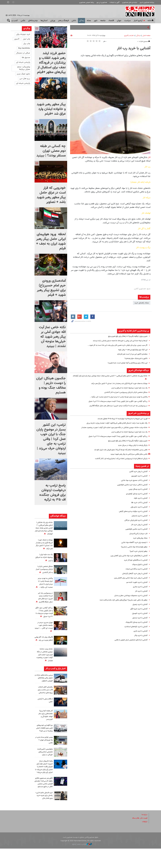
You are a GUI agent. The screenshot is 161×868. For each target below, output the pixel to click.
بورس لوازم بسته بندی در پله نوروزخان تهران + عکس (44, 754)
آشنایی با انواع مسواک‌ (139, 565)
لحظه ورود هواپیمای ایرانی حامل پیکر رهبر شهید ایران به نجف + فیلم (51, 241)
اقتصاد (111, 21)
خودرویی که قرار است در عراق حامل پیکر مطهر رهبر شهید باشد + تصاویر (51, 195)
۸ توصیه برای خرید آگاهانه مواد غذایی (133, 542)
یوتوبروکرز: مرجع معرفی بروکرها (24, 68)
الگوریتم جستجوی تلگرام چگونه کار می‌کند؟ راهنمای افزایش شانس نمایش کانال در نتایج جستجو (44, 800)
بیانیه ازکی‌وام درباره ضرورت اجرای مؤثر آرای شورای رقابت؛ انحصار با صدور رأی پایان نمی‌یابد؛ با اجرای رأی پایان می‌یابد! (44, 782)
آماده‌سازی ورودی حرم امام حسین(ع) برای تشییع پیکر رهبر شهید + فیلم (51, 288)
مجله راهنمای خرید (142, 303)
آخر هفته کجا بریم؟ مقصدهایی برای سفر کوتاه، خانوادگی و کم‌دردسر (45, 726)
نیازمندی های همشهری (130, 2)
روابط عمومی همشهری (87, 2)
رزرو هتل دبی (25, 79)
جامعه (103, 21)
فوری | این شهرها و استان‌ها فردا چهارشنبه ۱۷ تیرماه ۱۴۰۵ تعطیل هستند (120, 419)
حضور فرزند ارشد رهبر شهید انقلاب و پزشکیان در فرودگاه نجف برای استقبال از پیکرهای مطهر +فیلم (51, 63)
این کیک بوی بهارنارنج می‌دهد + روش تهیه (131, 350)
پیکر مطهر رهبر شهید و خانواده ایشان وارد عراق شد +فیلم (51, 109)
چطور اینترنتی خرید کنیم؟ (138, 551)
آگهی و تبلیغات (115, 2)
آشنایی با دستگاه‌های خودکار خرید (135, 560)
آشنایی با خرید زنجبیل (139, 604)
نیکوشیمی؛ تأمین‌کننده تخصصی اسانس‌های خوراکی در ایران (44, 766)
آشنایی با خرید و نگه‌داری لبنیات (135, 569)
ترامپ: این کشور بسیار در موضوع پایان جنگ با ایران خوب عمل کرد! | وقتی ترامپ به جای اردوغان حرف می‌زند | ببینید (51, 439)
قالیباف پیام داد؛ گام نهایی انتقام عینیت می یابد (44, 651)
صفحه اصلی (146, 36)
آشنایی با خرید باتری (140, 631)
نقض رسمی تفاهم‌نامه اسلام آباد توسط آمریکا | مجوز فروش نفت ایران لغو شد (118, 450)
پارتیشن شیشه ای (23, 62)
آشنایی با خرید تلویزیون (139, 476)
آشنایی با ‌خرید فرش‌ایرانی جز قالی (135, 520)
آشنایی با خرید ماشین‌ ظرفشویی (135, 529)
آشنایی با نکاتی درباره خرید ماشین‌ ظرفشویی (131, 485)
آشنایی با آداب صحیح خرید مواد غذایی (133, 480)
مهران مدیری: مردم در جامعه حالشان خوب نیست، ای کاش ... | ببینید (44, 638)
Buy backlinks (24, 48)
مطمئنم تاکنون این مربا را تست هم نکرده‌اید (131, 354)
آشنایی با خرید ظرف (140, 498)
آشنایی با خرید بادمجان (139, 516)
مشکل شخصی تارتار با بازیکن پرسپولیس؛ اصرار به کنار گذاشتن (124, 392)
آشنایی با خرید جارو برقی (138, 507)
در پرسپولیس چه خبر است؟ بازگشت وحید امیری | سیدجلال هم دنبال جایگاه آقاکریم (116, 406)
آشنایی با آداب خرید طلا (139, 503)
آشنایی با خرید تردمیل (139, 618)
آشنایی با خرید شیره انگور (138, 609)
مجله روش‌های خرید (140, 538)
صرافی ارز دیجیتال (23, 53)
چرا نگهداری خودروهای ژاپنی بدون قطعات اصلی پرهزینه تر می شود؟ (44, 741)
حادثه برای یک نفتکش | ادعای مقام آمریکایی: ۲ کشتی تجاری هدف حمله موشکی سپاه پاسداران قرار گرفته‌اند (44, 528)
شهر (96, 21)
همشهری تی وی (102, 2)
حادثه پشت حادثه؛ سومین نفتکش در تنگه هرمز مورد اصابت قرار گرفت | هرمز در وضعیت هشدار (111, 428)
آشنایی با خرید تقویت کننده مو (136, 582)
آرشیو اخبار (138, 21)
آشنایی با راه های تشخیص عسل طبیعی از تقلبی (129, 640)
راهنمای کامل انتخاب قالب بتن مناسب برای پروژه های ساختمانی (44, 701)
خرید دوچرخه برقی (23, 34)
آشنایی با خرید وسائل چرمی (137, 489)
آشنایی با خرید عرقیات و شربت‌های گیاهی (132, 511)
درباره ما (144, 834)
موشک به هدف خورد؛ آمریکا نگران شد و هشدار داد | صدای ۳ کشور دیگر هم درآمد (116, 384)
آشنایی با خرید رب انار (134, 48)
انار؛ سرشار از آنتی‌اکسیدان (138, 534)
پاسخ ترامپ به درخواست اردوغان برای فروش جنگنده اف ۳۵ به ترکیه (53, 493)
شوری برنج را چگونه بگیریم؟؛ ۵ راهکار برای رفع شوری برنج (125, 336)
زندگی (81, 21)
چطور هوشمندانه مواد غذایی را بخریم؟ (133, 547)
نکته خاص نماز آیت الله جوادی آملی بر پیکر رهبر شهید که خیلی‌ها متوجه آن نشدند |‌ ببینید (52, 337)
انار (149, 157)
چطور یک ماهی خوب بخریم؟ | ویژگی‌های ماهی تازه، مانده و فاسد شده (121, 600)
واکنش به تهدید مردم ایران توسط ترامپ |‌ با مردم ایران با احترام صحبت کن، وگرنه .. (115, 397)
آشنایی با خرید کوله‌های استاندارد (135, 627)
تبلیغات (144, 841)
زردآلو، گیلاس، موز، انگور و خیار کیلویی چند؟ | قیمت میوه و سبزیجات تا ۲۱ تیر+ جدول (115, 401)
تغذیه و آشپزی (129, 36)
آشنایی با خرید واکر (140, 635)
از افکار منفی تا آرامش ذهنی (44, 712)
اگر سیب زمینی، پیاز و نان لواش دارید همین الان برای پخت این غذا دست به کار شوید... (114, 345)
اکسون (17, 39)
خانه (151, 21)
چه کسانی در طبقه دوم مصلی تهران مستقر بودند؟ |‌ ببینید (51, 151)
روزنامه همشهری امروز (147, 2)
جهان (119, 21)
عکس (23, 21)
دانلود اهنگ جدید (23, 74)
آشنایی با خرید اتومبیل (139, 613)
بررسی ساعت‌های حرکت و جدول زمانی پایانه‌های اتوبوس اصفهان (44, 689)
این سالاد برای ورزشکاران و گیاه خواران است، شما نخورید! (125, 363)
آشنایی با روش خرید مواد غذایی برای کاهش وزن (129, 578)
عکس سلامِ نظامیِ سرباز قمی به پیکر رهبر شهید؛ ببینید (126, 454)
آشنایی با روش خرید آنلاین (137, 472)
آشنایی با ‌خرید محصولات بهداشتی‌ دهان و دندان (129, 596)
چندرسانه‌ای (33, 21)
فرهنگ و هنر (63, 21)
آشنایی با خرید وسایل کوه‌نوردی (136, 494)
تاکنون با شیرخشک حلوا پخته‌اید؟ (135, 359)
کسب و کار (13, 21)
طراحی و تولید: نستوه (82, 864)
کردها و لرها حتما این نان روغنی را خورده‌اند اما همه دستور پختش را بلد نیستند (117, 341)
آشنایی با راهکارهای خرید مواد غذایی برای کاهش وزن (127, 556)
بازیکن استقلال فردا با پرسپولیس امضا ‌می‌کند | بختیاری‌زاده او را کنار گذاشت (118, 459)
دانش (74, 21)
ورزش (53, 21)
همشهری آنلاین (139, 11)
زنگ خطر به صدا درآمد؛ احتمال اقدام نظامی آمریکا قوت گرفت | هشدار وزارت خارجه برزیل (114, 423)
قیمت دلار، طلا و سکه (139, 837)
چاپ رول (27, 44)
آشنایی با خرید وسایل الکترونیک (135, 622)
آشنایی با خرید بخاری (140, 587)
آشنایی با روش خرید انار (138, 525)
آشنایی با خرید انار (141, 591)
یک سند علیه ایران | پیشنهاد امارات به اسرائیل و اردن (127, 388)
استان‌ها (44, 21)
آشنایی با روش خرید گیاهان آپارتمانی (134, 574)
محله (89, 21)
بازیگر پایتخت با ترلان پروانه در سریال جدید (131, 445)
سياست (128, 21)
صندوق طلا (26, 58)
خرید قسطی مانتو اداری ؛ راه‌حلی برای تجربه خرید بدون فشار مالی (44, 815)
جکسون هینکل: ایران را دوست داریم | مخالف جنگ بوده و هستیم (51, 385)
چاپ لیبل (27, 39)
